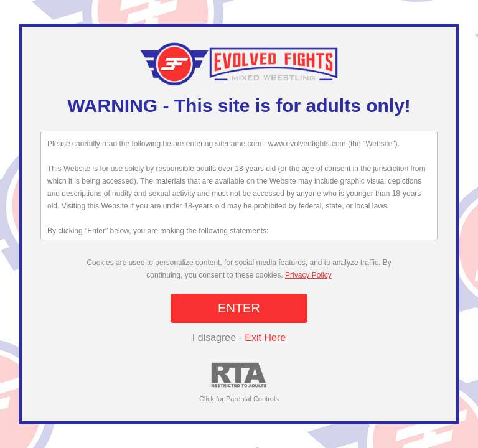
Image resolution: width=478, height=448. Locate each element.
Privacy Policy (308, 275)
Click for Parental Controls (239, 382)
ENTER (239, 308)
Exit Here (265, 338)
